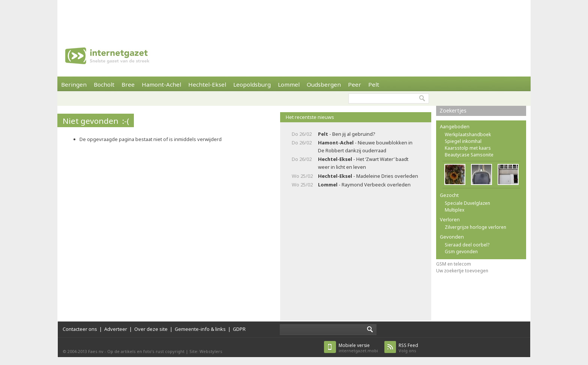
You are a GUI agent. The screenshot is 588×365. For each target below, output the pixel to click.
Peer (355, 84)
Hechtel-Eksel (207, 84)
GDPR (239, 329)
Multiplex (454, 210)
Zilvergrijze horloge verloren (475, 227)
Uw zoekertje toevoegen (462, 271)
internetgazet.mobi (358, 348)
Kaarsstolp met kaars (468, 148)
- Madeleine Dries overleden (368, 176)
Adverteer (116, 329)
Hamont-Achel (161, 84)
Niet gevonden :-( (96, 121)
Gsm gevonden (461, 252)
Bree (128, 84)
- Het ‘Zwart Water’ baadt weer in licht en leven (363, 163)
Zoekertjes (453, 110)
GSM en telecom (454, 264)
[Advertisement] (294, 17)
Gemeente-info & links (200, 329)
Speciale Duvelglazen (467, 203)
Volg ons (408, 348)
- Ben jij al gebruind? (346, 134)
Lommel (289, 84)
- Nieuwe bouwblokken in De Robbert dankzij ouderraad (365, 146)
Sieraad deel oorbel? (467, 245)
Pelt (374, 84)
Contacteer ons (80, 329)
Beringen (74, 84)
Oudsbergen (324, 84)
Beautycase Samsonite (469, 155)
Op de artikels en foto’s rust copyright (146, 351)
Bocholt (104, 84)
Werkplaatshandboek (468, 134)
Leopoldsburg (252, 84)
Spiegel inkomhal (463, 141)
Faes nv (96, 351)
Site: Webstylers (206, 351)
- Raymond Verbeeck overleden (364, 185)
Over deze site (151, 329)
